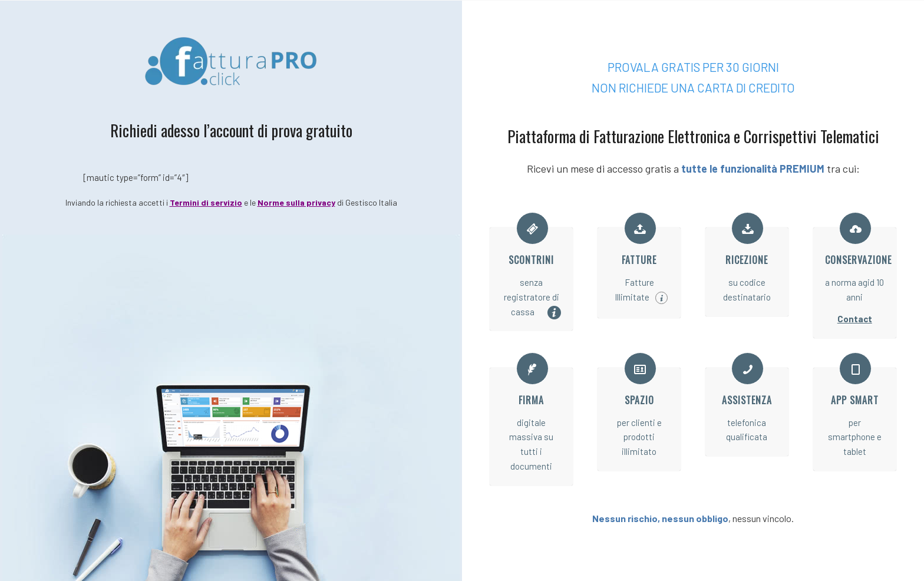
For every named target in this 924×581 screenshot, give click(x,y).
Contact (855, 319)
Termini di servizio (206, 202)
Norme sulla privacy (296, 202)
